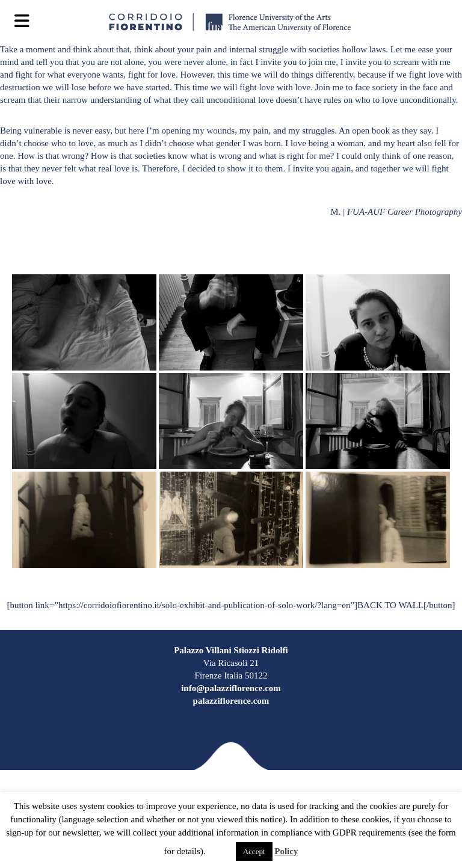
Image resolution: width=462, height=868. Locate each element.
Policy (286, 851)
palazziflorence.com (231, 701)
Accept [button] (254, 851)
